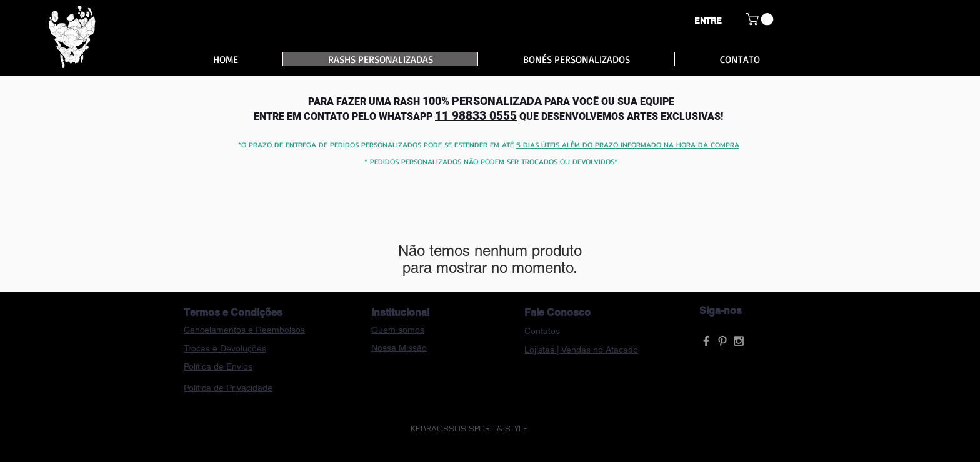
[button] (761, 19)
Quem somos (398, 330)
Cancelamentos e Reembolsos (244, 330)
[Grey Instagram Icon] (739, 341)
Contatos (542, 331)
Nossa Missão (399, 348)
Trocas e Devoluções (225, 348)
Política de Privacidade (228, 388)
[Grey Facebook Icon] (706, 341)
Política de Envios (218, 366)
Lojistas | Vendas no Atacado (581, 350)
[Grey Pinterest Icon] (722, 341)
